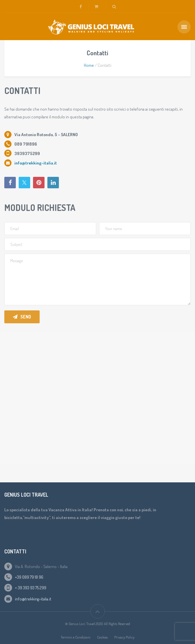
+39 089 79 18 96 (29, 577)
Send (22, 317)
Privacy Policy (124, 637)
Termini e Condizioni (76, 637)
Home (89, 65)
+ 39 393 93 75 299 (31, 588)
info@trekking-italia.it (33, 599)
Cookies (102, 637)
